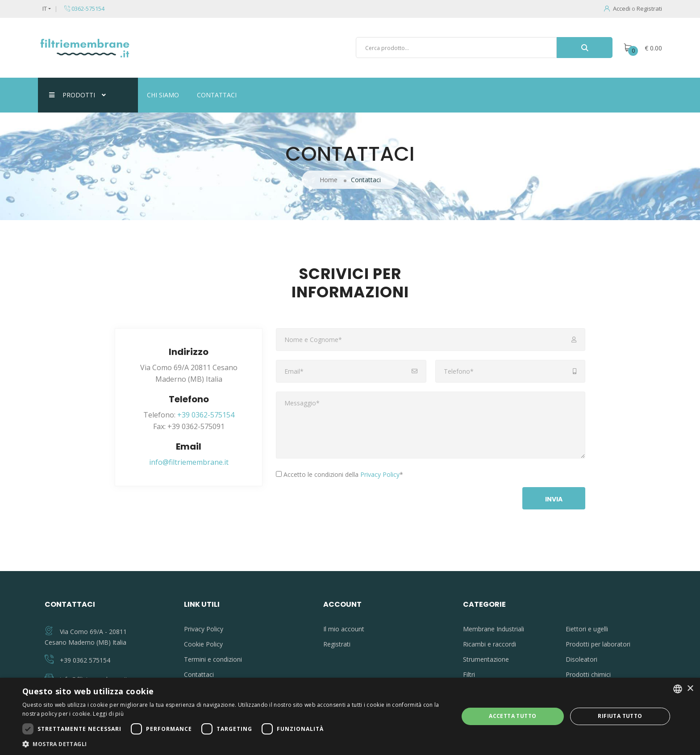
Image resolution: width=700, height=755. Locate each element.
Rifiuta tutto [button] (620, 716)
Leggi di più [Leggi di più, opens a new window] (108, 714)
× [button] (690, 689)
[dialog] (350, 716)
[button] (234, 744)
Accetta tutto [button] (512, 716)
